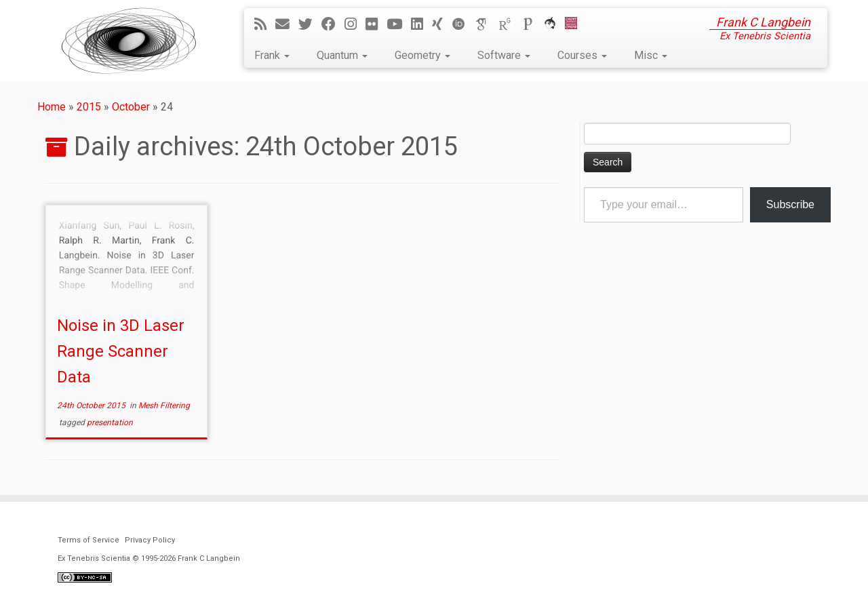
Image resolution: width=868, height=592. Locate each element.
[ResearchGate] (509, 24)
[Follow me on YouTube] (399, 24)
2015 (89, 107)
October (131, 107)
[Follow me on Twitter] (310, 24)
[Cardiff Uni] (575, 24)
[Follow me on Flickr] (376, 24)
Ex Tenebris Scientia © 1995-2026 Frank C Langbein (149, 558)
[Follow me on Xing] (442, 24)
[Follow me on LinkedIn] (421, 24)
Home (52, 107)
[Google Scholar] (486, 24)
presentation (110, 422)
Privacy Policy (150, 540)
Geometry (422, 55)
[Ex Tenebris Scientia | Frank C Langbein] (129, 41)
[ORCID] (463, 24)
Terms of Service (88, 540)
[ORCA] (554, 24)
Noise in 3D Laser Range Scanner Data (121, 351)
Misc (651, 55)
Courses (582, 55)
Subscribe (790, 204)
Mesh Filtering (164, 406)
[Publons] (532, 24)
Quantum (342, 55)
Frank (272, 55)
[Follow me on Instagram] (355, 24)
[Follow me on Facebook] (333, 24)
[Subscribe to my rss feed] (265, 24)
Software (504, 55)
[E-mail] (287, 24)
